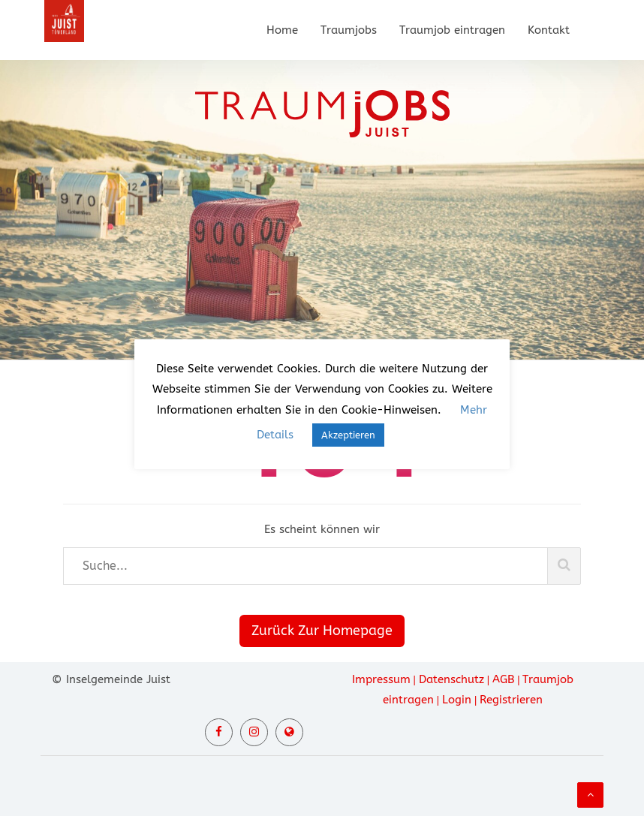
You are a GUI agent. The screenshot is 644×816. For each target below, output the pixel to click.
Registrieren (511, 700)
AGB (503, 679)
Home (282, 30)
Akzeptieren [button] (348, 435)
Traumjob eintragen (452, 30)
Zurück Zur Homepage (322, 631)
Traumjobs (349, 30)
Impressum (381, 679)
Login (457, 700)
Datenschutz (451, 679)
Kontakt (549, 30)
